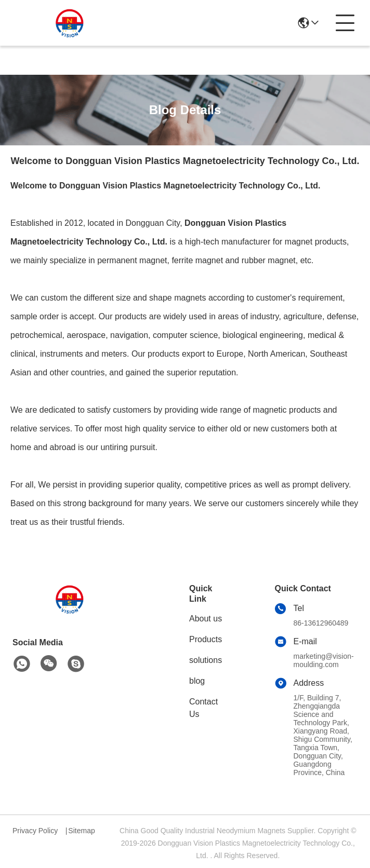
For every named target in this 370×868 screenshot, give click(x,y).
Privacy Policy (35, 831)
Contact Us (203, 708)
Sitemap (81, 831)
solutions (206, 660)
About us (206, 619)
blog (197, 681)
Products (206, 639)
